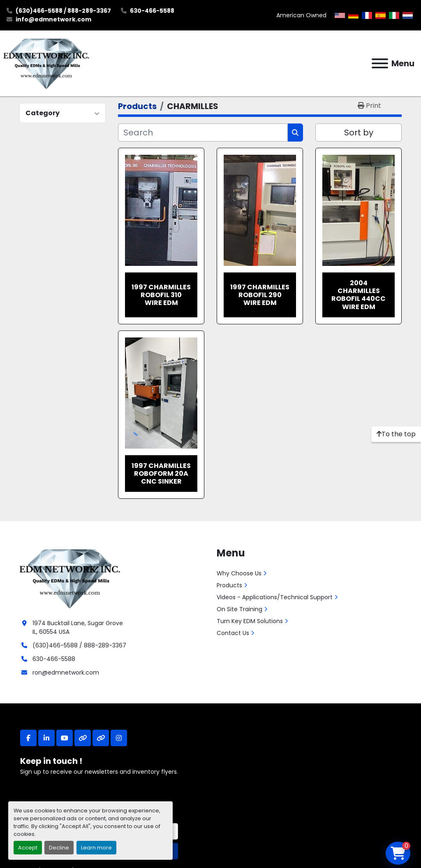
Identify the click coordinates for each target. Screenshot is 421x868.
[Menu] (380, 63)
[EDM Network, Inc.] (70, 578)
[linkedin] (46, 738)
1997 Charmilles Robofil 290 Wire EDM (260, 295)
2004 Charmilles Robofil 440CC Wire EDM (359, 295)
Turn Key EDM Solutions (250, 621)
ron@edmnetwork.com (66, 673)
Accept (28, 848)
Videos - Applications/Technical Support (275, 597)
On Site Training (239, 609)
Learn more (96, 848)
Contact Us (233, 633)
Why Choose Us (239, 573)
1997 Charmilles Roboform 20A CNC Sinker (161, 474)
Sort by (359, 133)
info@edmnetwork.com (53, 19)
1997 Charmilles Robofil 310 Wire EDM (161, 295)
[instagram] (119, 738)
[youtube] (65, 738)
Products (229, 585)
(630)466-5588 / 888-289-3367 (63, 11)
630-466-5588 (152, 11)
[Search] (203, 133)
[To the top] (396, 434)
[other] (83, 738)
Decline (59, 848)
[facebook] (28, 738)
